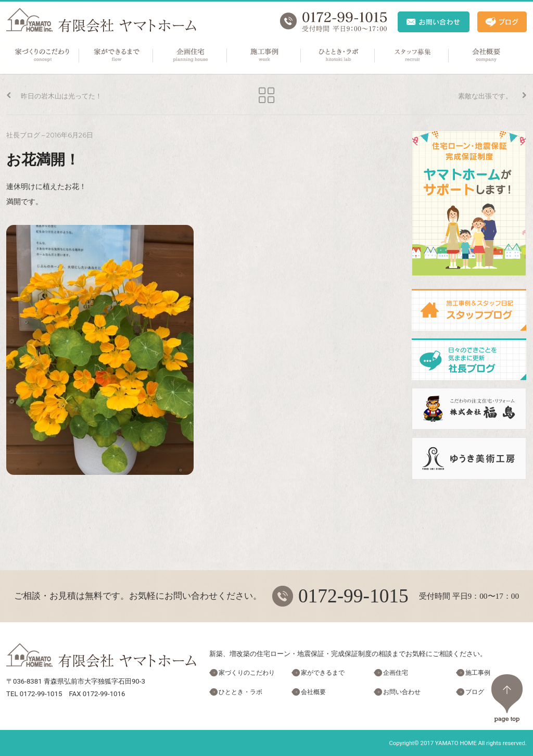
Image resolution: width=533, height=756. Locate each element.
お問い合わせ (402, 692)
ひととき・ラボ (338, 56)
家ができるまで (117, 56)
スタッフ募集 (412, 56)
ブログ (475, 692)
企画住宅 (191, 56)
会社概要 (486, 56)
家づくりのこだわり (43, 56)
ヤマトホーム (101, 20)
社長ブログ (23, 135)
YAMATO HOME (456, 743)
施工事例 (264, 56)
